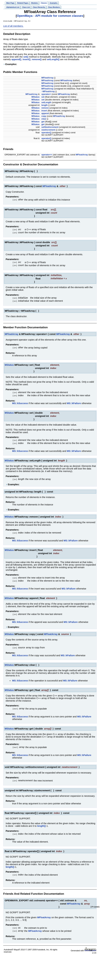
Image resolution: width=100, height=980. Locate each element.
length (45, 105)
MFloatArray (48, 78)
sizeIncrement (48, 130)
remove (45, 108)
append (45, 114)
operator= (46, 94)
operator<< (47, 155)
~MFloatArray (48, 92)
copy (44, 116)
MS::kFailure (74, 402)
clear (44, 119)
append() (16, 60)
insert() (26, 60)
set (43, 97)
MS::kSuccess (20, 402)
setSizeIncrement (50, 127)
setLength (46, 103)
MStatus (35, 97)
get (43, 122)
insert (44, 111)
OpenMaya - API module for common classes (50, 16)
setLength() (53, 60)
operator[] (46, 133)
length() (41, 823)
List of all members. (13, 26)
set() (26, 57)
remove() (37, 60)
